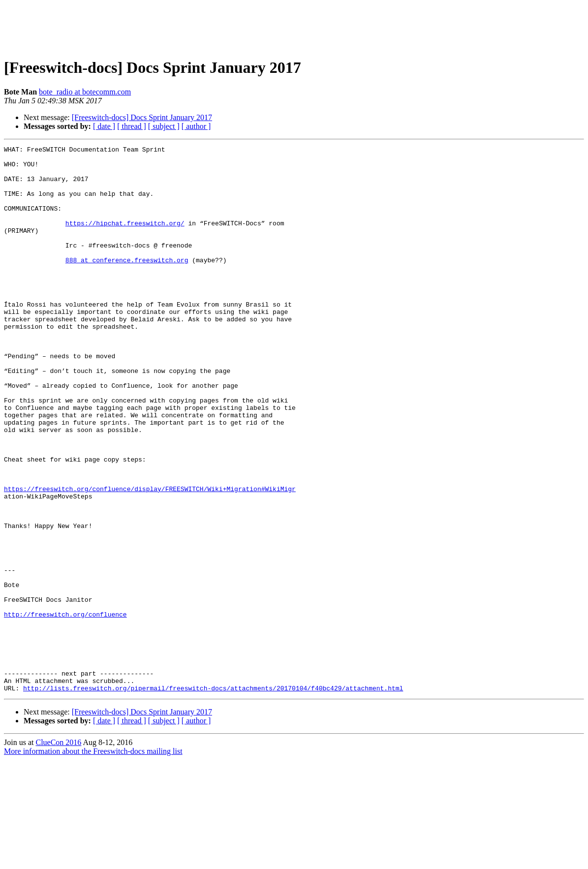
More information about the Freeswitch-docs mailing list (93, 860)
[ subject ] (164, 126)
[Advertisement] (294, 26)
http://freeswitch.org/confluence (65, 709)
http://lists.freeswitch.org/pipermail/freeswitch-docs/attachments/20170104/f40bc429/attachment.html (213, 797)
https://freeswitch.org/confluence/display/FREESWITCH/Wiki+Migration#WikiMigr (150, 558)
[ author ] (196, 126)
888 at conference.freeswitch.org (127, 283)
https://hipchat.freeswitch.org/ (125, 239)
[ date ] (104, 126)
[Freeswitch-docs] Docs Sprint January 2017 (142, 117)
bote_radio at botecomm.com (85, 92)
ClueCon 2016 (58, 852)
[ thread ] (132, 126)
